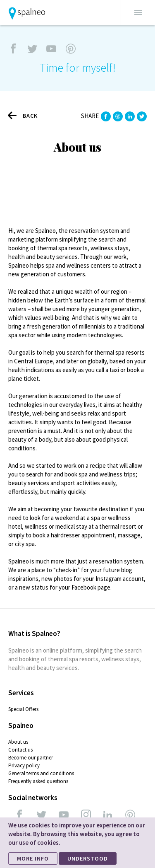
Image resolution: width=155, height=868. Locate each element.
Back (23, 115)
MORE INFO (33, 858)
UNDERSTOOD (88, 858)
